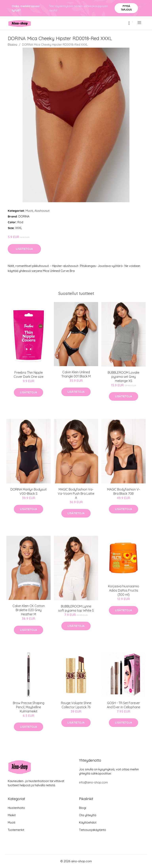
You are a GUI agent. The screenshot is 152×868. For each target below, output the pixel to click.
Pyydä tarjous (126, 8)
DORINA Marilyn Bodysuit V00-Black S (29, 491)
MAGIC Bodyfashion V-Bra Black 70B (123, 491)
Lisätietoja (24, 249)
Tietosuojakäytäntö (93, 830)
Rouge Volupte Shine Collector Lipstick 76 (76, 705)
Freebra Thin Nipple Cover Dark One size (28, 375)
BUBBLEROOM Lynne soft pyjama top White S (76, 608)
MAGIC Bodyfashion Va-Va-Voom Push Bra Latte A (76, 494)
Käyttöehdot (88, 822)
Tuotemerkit (16, 830)
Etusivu (12, 45)
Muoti (29, 211)
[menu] (140, 23)
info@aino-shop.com (93, 782)
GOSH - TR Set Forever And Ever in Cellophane (123, 705)
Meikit (12, 815)
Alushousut (42, 211)
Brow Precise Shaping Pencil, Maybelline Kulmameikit (29, 707)
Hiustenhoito (16, 808)
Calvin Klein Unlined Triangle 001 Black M (76, 374)
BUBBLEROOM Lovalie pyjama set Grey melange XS (123, 377)
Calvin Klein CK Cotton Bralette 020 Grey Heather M (29, 610)
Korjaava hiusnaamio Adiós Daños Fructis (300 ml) (124, 590)
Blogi (83, 808)
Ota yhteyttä (88, 815)
